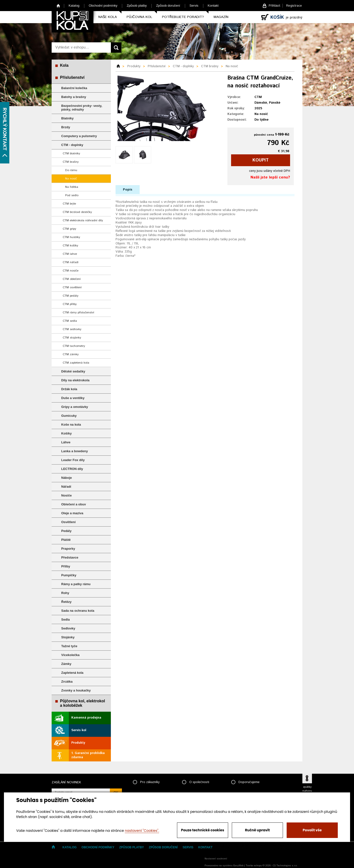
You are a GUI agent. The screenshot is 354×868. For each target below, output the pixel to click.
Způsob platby (137, 6)
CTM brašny (71, 162)
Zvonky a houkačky (76, 690)
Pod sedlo (72, 195)
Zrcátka (67, 682)
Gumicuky (69, 416)
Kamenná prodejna (86, 718)
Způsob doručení (168, 6)
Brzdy (66, 127)
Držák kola (69, 389)
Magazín (221, 17)
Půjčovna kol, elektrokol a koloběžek (82, 703)
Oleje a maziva (72, 513)
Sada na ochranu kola (78, 611)
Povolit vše (312, 830)
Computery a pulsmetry (79, 136)
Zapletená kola (72, 673)
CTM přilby (70, 304)
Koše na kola (71, 425)
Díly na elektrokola (75, 380)
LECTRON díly (72, 469)
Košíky (66, 433)
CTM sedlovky (72, 329)
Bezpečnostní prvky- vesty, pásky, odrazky (82, 108)
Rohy (65, 593)
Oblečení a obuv (74, 504)
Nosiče (66, 495)
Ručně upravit (257, 830)
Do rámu (71, 170)
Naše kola (108, 17)
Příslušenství (72, 77)
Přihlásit (274, 6)
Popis (128, 190)
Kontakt (213, 6)
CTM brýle (69, 204)
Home (58, 6)
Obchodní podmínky (103, 6)
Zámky (66, 664)
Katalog (74, 6)
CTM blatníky (71, 153)
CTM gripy (69, 229)
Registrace (294, 6)
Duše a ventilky (73, 398)
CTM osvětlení (72, 287)
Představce (70, 557)
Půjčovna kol (139, 17)
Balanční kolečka (74, 88)
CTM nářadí (71, 262)
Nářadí (66, 487)
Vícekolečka (70, 655)
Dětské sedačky (73, 371)
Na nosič (71, 179)
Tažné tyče (69, 646)
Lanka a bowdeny (74, 451)
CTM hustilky (71, 237)
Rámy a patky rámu (76, 584)
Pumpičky (69, 575)
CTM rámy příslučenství (78, 313)
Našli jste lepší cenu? (270, 177)
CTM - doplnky (72, 145)
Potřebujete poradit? (183, 17)
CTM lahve (70, 254)
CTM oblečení (72, 279)
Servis (194, 6)
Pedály (66, 531)
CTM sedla (70, 321)
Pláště (66, 540)
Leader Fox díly (73, 460)
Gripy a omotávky (75, 407)
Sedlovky (68, 628)
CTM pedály (71, 296)
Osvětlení (68, 522)
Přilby (66, 566)
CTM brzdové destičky (77, 212)
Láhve (66, 442)
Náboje (66, 478)
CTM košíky (70, 246)
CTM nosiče (71, 271)
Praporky (68, 549)
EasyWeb (238, 866)
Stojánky (68, 637)
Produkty (78, 743)
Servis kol (79, 730)
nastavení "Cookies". (142, 831)
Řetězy (66, 602)
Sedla (66, 619)
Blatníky (67, 118)
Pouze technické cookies (203, 830)
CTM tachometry (74, 346)
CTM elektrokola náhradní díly (83, 220)
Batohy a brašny (74, 97)
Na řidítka (72, 187)
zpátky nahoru (307, 789)
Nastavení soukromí (216, 859)
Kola (64, 65)
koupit (261, 160)
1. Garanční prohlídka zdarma (88, 755)
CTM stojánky (72, 338)
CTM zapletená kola (76, 363)
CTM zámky (71, 354)
